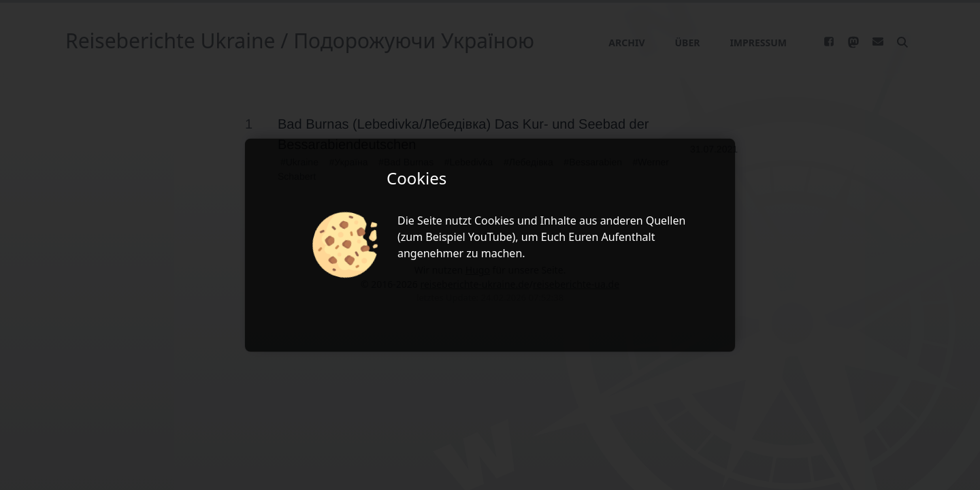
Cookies (494, 220)
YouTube (490, 237)
